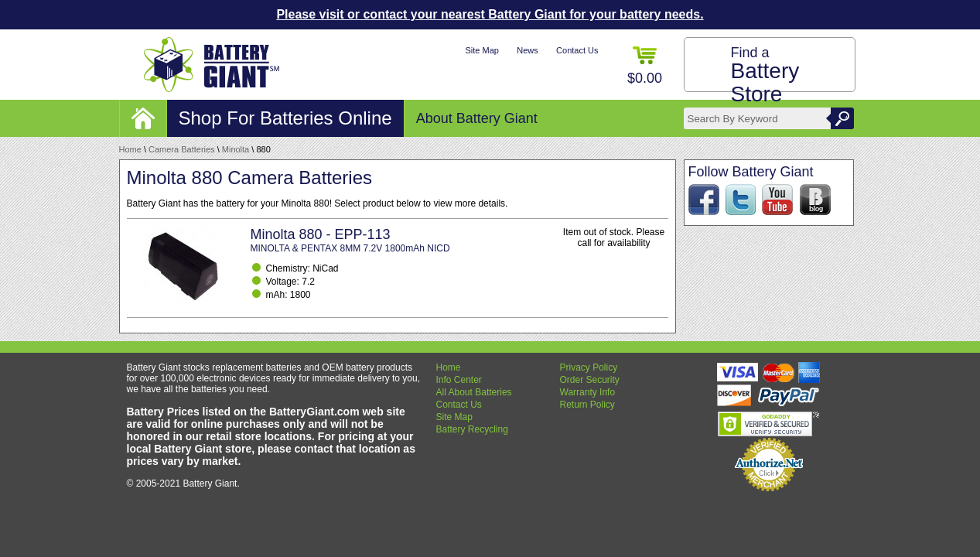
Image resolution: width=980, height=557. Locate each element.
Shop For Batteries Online (285, 118)
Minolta (236, 149)
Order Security (590, 380)
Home (130, 149)
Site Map (481, 50)
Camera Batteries (182, 149)
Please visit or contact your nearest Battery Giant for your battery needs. (490, 14)
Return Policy (587, 405)
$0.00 (645, 66)
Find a (765, 75)
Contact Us (577, 50)
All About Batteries (474, 392)
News (528, 50)
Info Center (459, 380)
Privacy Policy (589, 367)
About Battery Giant (477, 118)
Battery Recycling (472, 429)
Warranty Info (588, 392)
